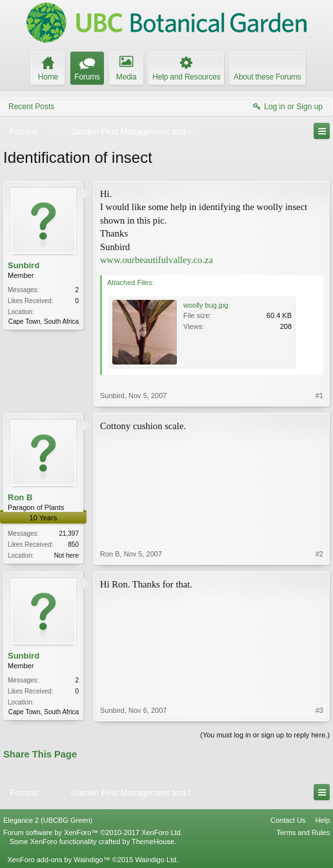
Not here (66, 556)
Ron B (20, 497)
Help (322, 820)
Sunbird (24, 265)
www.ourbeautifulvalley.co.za (156, 260)
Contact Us (288, 820)
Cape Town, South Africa (44, 322)
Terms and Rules (303, 832)
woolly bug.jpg (206, 305)
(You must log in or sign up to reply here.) (265, 735)
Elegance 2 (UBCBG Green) (48, 820)
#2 (319, 554)
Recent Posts (31, 107)
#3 (319, 710)
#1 (319, 396)
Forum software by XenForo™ (93, 832)
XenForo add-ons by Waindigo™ (58, 860)
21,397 (69, 534)
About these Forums (267, 77)
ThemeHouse (153, 842)
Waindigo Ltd (156, 860)
